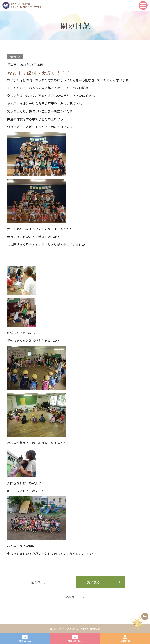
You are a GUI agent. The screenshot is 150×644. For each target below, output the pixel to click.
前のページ (37, 582)
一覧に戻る (92, 582)
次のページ (75, 597)
